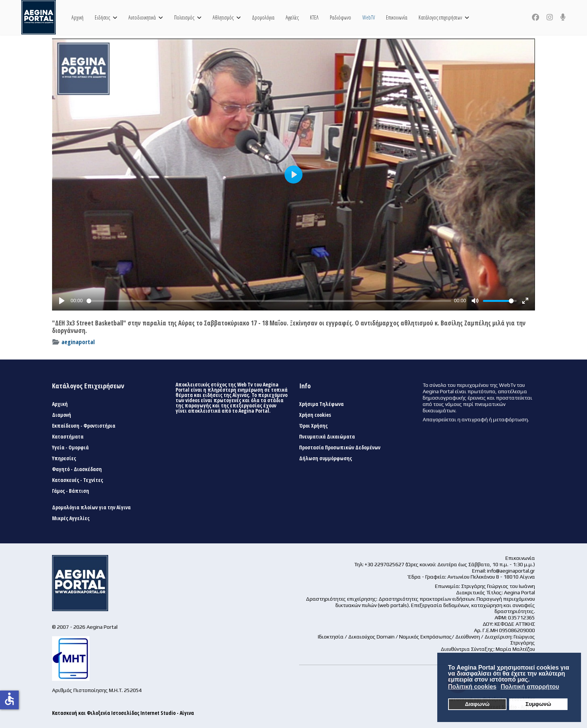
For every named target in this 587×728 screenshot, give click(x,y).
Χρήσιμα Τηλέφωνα (321, 404)
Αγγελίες (292, 17)
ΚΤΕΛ (314, 17)
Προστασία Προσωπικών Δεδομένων (340, 448)
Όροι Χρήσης (313, 426)
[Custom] (563, 17)
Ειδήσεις (102, 17)
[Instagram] (550, 17)
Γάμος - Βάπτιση (71, 491)
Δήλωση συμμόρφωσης (326, 458)
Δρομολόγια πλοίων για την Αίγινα (91, 507)
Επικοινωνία (397, 17)
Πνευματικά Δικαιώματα (327, 437)
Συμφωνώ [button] (538, 704)
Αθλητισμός (223, 17)
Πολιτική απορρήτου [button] (530, 687)
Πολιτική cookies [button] (472, 687)
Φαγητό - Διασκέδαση (77, 469)
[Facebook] (536, 17)
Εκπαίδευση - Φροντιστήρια (84, 426)
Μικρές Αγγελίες (71, 518)
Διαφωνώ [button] (477, 704)
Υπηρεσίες (64, 458)
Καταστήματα (68, 437)
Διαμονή (62, 415)
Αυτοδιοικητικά (142, 17)
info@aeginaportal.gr (511, 571)
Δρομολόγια (263, 17)
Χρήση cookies (315, 415)
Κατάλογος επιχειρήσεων (440, 17)
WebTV (369, 17)
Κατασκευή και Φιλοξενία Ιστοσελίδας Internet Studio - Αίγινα (123, 713)
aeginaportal (78, 342)
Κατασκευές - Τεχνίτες (77, 480)
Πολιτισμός (184, 17)
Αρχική (77, 17)
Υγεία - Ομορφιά (70, 448)
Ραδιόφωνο (340, 17)
